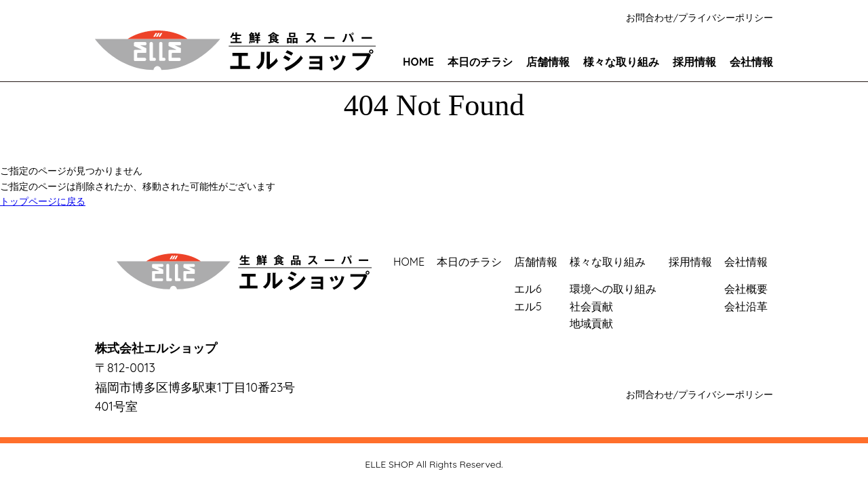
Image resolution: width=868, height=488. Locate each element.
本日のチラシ (480, 62)
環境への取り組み (613, 289)
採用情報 (694, 62)
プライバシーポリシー (726, 18)
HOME (418, 62)
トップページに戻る (43, 201)
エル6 (528, 289)
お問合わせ (650, 18)
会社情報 (751, 62)
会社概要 (746, 289)
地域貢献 (591, 323)
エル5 (528, 306)
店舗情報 (548, 62)
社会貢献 (591, 306)
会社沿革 (746, 306)
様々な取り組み (621, 62)
